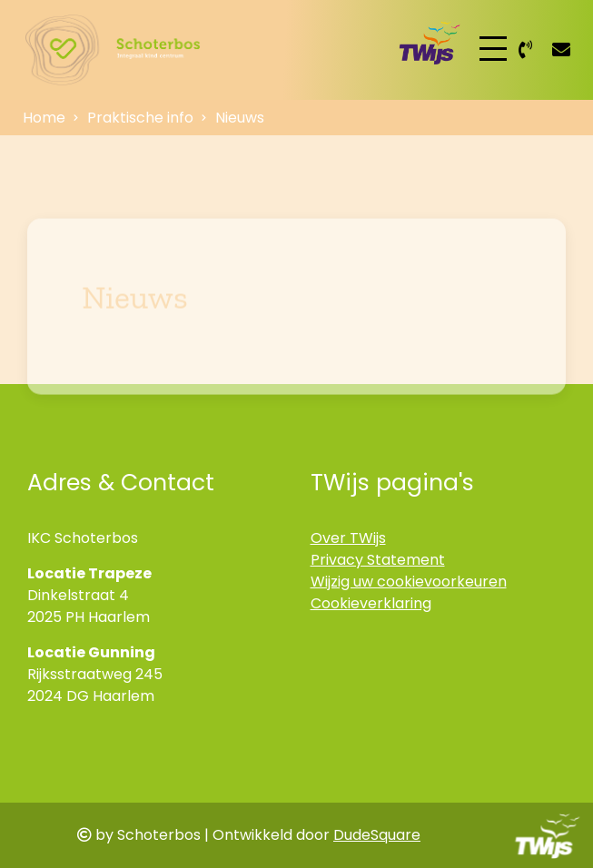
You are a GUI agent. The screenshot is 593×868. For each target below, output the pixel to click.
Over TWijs (348, 538)
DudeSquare (377, 835)
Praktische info (140, 118)
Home (44, 118)
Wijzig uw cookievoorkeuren (409, 582)
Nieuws (240, 118)
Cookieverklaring (371, 603)
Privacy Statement (378, 560)
